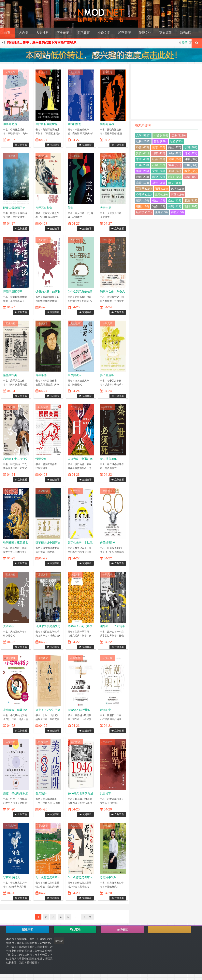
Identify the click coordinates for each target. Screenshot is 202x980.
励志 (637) (159, 147)
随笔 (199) (191, 177)
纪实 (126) (143, 200)
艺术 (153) (177, 189)
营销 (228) (143, 177)
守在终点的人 (11, 877)
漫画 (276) (175, 165)
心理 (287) (159, 165)
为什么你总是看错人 (48, 877)
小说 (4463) (161, 135)
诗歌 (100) (177, 212)
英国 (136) (177, 195)
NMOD (59, 941)
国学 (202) (159, 177)
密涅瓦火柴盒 (44, 208)
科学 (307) (191, 159)
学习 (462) (191, 147)
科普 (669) (143, 147)
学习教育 (83, 33)
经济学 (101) (144, 212)
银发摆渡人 (75, 375)
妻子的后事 (107, 375)
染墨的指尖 (10, 375)
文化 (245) (159, 171)
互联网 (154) (144, 189)
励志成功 (186, 33)
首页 (7, 33)
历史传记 (63, 33)
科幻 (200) (175, 177)
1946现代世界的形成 (80, 794)
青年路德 (41, 375)
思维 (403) (143, 159)
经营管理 (124, 33)
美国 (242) (175, 171)
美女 (70, 208)
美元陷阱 (41, 794)
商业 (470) (175, 147)
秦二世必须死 (108, 459)
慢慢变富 (41, 459)
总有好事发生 (108, 877)
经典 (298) (143, 165)
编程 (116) (143, 206)
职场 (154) (161, 189)
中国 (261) (191, 165)
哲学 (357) (175, 159)
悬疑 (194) (143, 183)
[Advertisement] (166, 91)
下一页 (87, 917)
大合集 (23, 33)
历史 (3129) (179, 135)
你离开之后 (10, 124)
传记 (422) (191, 153)
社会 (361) (159, 159)
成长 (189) (159, 183)
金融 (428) (175, 153)
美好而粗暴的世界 (47, 124)
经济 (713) (176, 141)
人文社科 (42, 33)
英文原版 (166, 33)
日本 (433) (159, 153)
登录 (185, 43)
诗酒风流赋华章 (13, 291)
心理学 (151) (144, 195)
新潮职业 (106, 710)
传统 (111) (175, 206)
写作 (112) (159, 206)
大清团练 (9, 626)
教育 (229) (191, 171)
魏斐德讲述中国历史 (48, 542)
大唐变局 (106, 208)
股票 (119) (191, 200)
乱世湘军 (106, 794)
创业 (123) (159, 200)
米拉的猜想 (75, 124)
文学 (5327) (143, 135)
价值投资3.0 (107, 542)
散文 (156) (175, 183)
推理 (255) (143, 171)
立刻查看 (21, 145)
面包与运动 (107, 124)
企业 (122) (175, 200)
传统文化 (145, 33)
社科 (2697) (143, 141)
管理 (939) (160, 141)
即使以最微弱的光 (14, 208)
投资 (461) (143, 153)
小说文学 (104, 33)
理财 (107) (191, 206)
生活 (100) (161, 212)
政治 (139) (161, 195)
